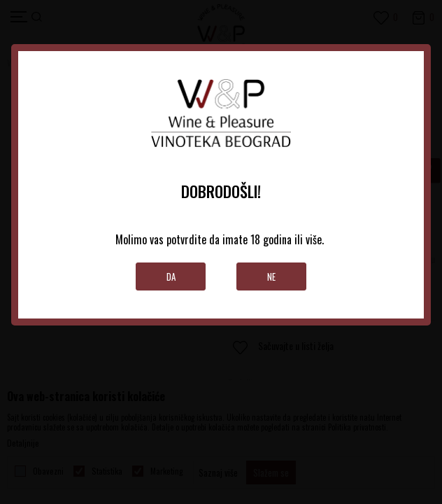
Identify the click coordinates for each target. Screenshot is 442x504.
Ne (271, 276)
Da (171, 276)
